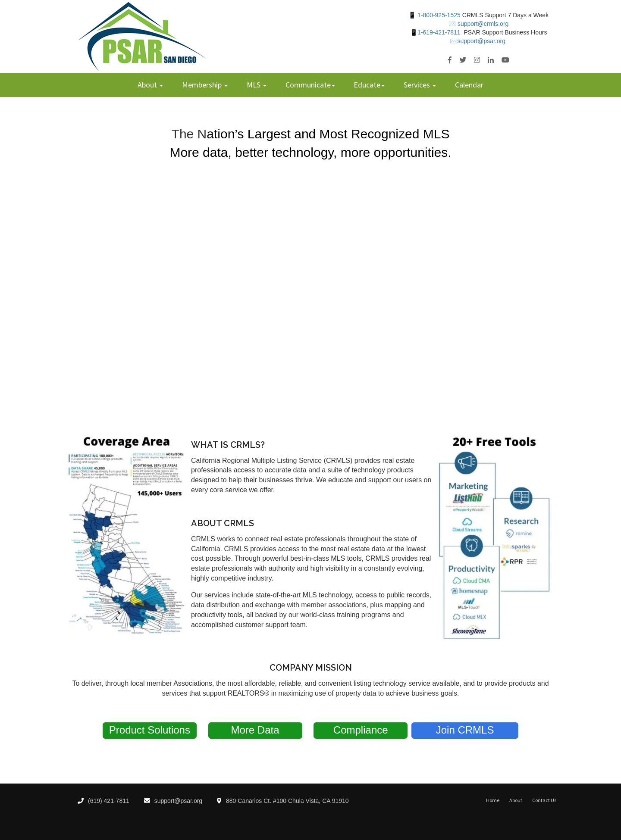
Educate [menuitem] (367, 85)
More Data (255, 730)
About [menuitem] (148, 85)
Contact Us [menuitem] (544, 800)
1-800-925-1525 (439, 15)
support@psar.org (173, 801)
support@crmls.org (482, 24)
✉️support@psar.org (478, 41)
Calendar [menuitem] (469, 85)
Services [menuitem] (418, 85)
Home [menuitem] (493, 800)
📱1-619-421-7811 (435, 32)
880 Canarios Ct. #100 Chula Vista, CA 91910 (283, 801)
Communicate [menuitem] (308, 85)
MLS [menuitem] (254, 85)
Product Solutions (150, 730)
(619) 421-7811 (103, 801)
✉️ (452, 24)
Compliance (361, 730)
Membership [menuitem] (203, 85)
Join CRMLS (465, 730)
